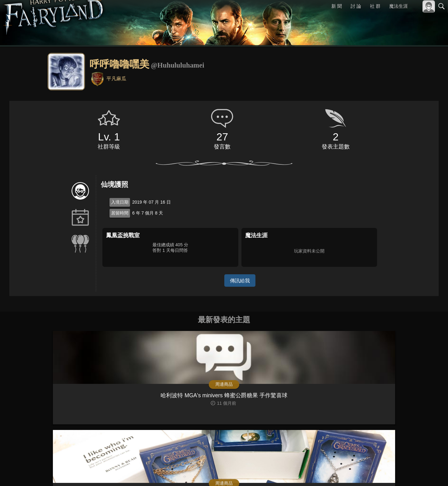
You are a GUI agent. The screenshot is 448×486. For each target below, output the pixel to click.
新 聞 (337, 6)
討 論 (356, 6)
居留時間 (120, 213)
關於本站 (367, 473)
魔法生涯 (399, 6)
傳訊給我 (240, 280)
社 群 (375, 6)
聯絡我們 (432, 473)
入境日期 (120, 202)
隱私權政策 (409, 473)
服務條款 (387, 473)
